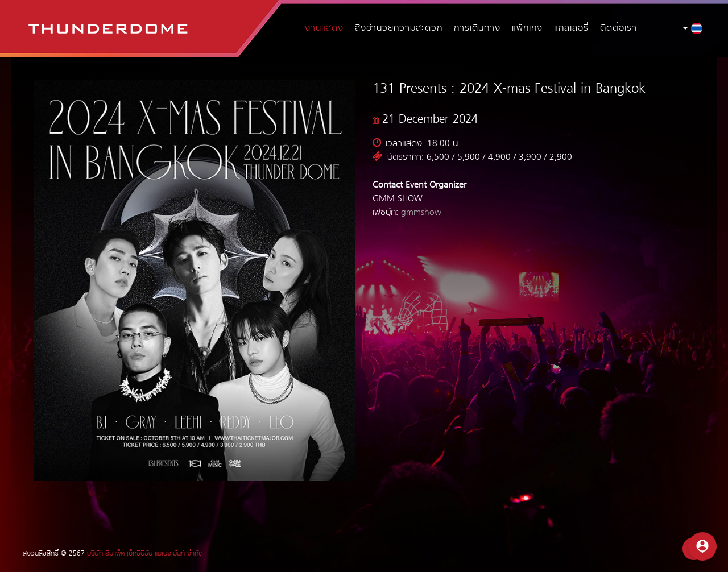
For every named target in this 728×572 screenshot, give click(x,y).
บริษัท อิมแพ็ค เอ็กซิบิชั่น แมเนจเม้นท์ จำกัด (145, 554)
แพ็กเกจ (527, 28)
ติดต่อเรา (619, 28)
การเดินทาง (477, 28)
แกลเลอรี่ (571, 28)
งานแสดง (324, 28)
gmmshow (421, 213)
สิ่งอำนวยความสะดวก (399, 28)
